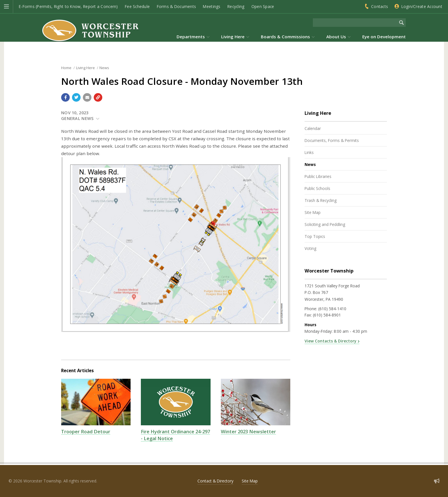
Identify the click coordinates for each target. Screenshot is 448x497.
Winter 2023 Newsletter (248, 431)
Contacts (380, 6)
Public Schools (317, 188)
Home (66, 68)
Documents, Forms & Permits (332, 140)
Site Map (313, 212)
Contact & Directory (215, 481)
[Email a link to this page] (87, 97)
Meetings (212, 6)
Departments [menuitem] (191, 37)
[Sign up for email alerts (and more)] (437, 481)
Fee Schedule (137, 6)
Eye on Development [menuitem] (384, 37)
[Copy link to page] (98, 97)
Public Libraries (318, 176)
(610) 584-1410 (332, 309)
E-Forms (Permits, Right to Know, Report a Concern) (68, 6)
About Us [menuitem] (336, 37)
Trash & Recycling (321, 200)
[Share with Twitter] (76, 97)
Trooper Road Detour (86, 431)
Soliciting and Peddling (325, 224)
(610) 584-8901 (327, 315)
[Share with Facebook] (65, 97)
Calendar (313, 128)
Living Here (85, 68)
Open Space (263, 6)
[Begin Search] (401, 23)
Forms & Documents (177, 6)
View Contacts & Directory (330, 341)
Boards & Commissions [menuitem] (285, 37)
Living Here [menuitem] (233, 37)
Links (309, 152)
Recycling (236, 6)
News (104, 68)
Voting (310, 248)
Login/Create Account (422, 6)
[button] (6, 7)
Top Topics (315, 236)
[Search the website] (355, 23)
